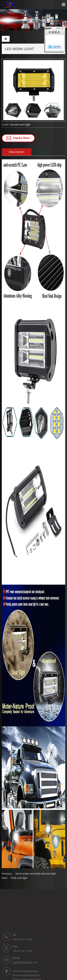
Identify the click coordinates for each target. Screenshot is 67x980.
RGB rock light (19, 878)
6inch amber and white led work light (36, 874)
